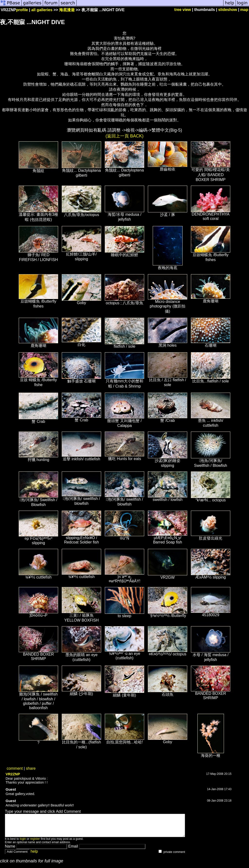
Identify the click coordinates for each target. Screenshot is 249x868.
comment (15, 768)
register (35, 843)
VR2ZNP (13, 774)
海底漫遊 (67, 10)
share (31, 768)
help (34, 856)
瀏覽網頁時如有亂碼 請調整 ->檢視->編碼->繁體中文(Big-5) (124, 130)
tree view (183, 10)
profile (22, 10)
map (244, 10)
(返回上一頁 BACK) (124, 136)
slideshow (227, 10)
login (23, 843)
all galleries (42, 10)
